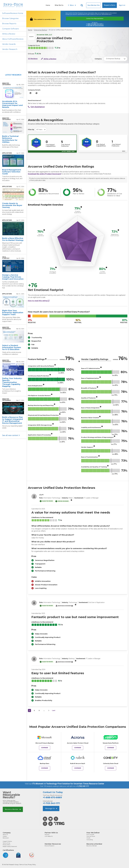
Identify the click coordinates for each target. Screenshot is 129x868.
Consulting (90, 840)
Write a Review (9, 34)
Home (48, 5)
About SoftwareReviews (13, 39)
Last (54, 710)
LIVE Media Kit (49, 836)
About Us (5, 835)
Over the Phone (91, 836)
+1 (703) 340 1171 (83, 786)
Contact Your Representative (95, 19)
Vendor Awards (9, 44)
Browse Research (49, 846)
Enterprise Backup (40, 30)
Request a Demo (110, 5)
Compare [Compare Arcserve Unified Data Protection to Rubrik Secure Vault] (78, 768)
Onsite (88, 838)
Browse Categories (10, 18)
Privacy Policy (7, 845)
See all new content (11, 435)
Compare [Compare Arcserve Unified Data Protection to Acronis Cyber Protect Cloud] (78, 748)
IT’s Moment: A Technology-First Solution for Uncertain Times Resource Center (68, 784)
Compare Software (10, 29)
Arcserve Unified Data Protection (61, 30)
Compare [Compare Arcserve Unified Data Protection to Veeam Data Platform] (111, 748)
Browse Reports (9, 24)
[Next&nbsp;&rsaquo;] (49, 710)
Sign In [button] (122, 5)
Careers (5, 836)
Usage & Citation (7, 841)
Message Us (51, 808)
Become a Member (13, 809)
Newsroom (6, 838)
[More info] (81, 207)
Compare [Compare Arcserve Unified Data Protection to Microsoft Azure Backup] (45, 748)
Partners (47, 835)
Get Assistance (36, 107)
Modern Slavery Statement (10, 846)
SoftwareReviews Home (13, 13)
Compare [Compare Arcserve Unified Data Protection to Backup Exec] (45, 768)
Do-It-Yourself (90, 835)
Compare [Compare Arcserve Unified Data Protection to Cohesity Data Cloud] (111, 768)
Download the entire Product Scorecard (44, 174)
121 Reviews (33, 59)
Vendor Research (10, 49)
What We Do (59, 5)
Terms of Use (6, 843)
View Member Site (93, 5)
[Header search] (82, 5)
